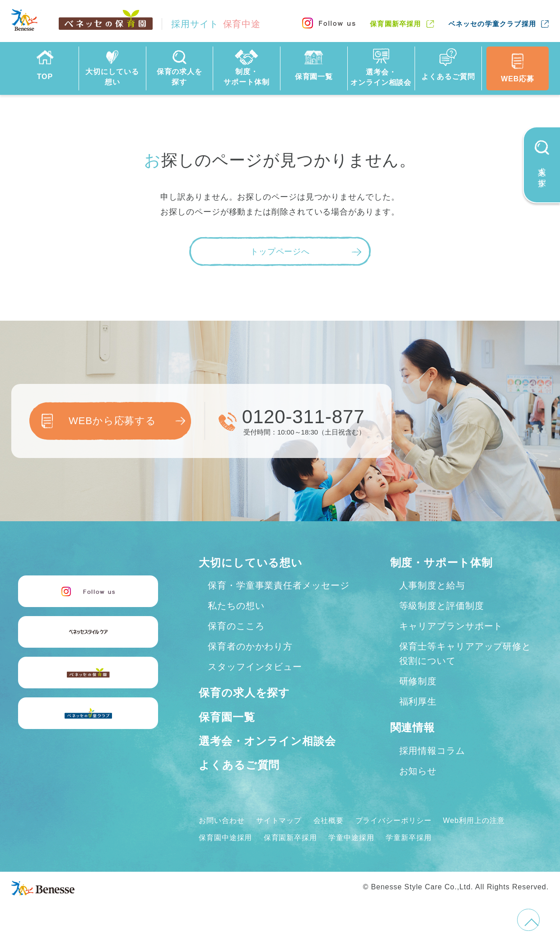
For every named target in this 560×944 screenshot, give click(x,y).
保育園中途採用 (225, 838)
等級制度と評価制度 (442, 606)
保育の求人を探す (244, 693)
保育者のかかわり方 (250, 646)
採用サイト (216, 24)
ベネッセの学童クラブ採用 (492, 24)
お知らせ (418, 771)
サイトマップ (279, 820)
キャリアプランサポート (451, 626)
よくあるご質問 (239, 765)
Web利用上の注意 (474, 820)
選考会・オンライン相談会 (267, 741)
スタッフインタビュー (255, 667)
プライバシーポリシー (394, 820)
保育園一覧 (227, 717)
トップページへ (280, 252)
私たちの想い (236, 606)
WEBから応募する (112, 421)
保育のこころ (236, 626)
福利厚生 (418, 701)
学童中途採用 (351, 838)
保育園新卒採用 (395, 24)
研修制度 (418, 681)
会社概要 (329, 820)
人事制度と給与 (432, 585)
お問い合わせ (222, 820)
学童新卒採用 (408, 838)
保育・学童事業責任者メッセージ (279, 585)
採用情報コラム (432, 751)
